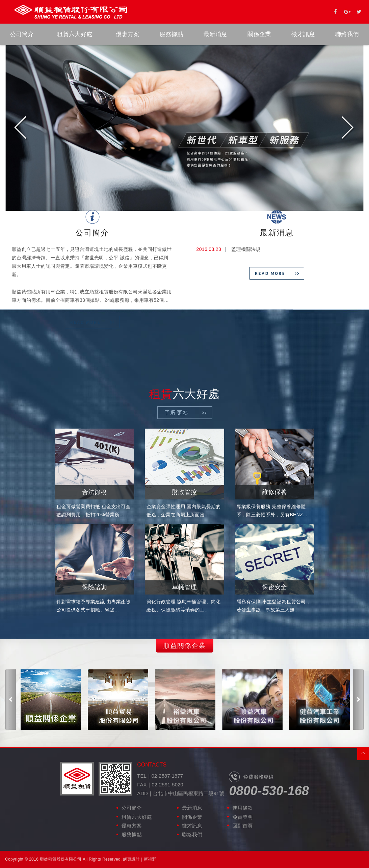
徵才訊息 (303, 34)
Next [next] (348, 128)
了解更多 (185, 413)
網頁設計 (131, 859)
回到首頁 (242, 826)
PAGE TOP (363, 754)
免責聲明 (242, 817)
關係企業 (259, 34)
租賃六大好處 (75, 34)
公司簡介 (22, 34)
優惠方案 (128, 34)
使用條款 (242, 808)
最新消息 (215, 34)
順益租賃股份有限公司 (71, 12)
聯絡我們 (347, 34)
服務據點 (172, 34)
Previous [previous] (21, 128)
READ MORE (92, 322)
